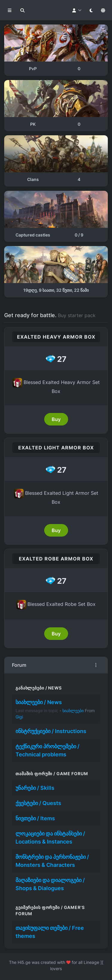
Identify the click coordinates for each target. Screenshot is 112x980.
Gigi (19, 717)
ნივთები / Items (35, 818)
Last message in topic (37, 711)
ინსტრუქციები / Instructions (51, 731)
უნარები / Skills (35, 788)
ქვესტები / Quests (38, 803)
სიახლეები (73, 711)
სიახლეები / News (39, 702)
